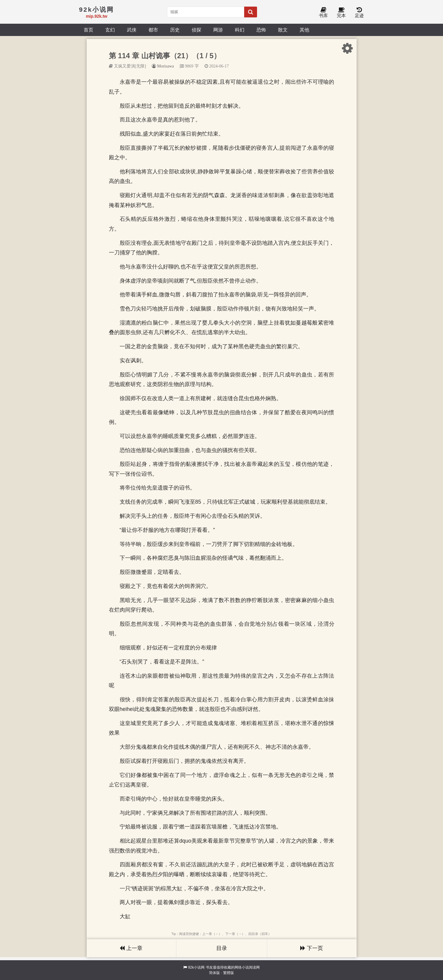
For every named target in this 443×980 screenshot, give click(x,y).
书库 (323, 13)
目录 (222, 948)
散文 (283, 30)
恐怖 (261, 30)
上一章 (131, 948)
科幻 (240, 30)
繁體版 (229, 973)
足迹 (359, 13)
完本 (341, 13)
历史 (175, 30)
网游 (218, 30)
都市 (153, 30)
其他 (304, 30)
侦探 (196, 30)
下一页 (312, 948)
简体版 (214, 973)
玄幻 (110, 30)
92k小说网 (196, 967)
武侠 (132, 30)
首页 (88, 30)
